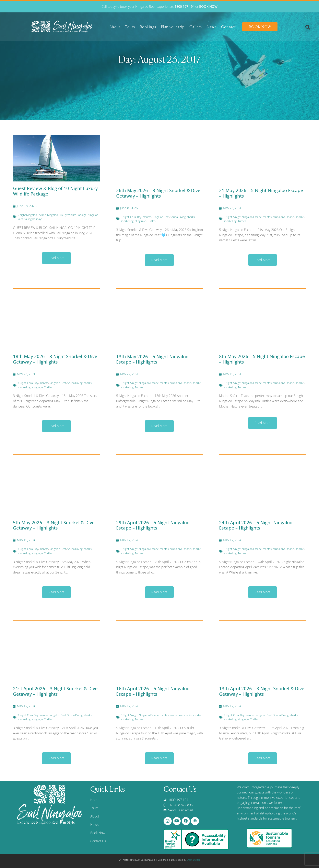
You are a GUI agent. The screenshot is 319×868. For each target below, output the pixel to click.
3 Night (125, 217)
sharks (191, 217)
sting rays (140, 221)
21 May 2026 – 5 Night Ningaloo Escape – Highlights (261, 193)
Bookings (148, 27)
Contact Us (98, 841)
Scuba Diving (178, 217)
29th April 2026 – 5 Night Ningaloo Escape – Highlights (153, 525)
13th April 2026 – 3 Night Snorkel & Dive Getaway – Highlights (262, 691)
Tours (130, 27)
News (212, 27)
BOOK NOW (208, 7)
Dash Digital (193, 860)
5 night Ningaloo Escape (32, 215)
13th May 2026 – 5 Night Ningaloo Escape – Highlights (152, 359)
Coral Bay (136, 217)
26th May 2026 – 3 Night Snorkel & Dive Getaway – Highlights (158, 193)
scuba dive (279, 217)
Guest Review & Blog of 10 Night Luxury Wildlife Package (55, 191)
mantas (147, 217)
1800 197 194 (185, 7)
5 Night (228, 217)
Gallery (196, 27)
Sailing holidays (33, 219)
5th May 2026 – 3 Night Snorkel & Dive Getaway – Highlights (54, 525)
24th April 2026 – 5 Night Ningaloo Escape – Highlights (256, 525)
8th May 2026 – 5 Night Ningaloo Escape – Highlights (262, 359)
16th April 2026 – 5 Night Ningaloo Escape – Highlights (153, 691)
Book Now (260, 27)
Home (95, 800)
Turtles (151, 221)
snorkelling (127, 221)
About (115, 27)
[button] (308, 27)
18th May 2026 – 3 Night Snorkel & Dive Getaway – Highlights (55, 359)
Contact (229, 27)
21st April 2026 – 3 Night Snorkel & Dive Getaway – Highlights (55, 691)
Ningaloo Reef (161, 217)
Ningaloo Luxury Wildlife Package (67, 215)
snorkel (300, 217)
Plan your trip (173, 27)
